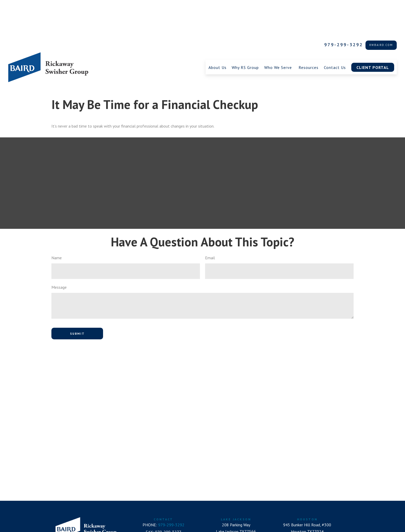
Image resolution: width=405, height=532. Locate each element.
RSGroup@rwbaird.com (163, 515)
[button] (217, 29)
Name (57, 220)
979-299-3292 (344, 6)
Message (59, 249)
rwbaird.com (381, 7)
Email (210, 220)
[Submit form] (77, 296)
